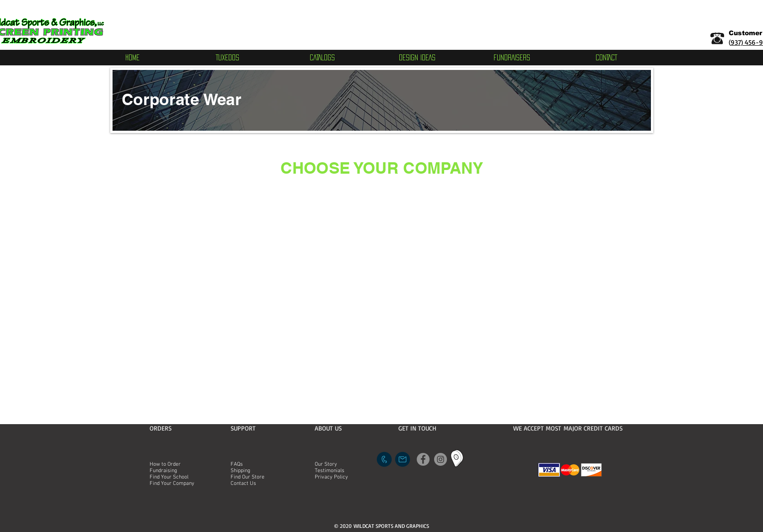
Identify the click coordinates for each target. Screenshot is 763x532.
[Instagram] (441, 459)
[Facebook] (423, 459)
